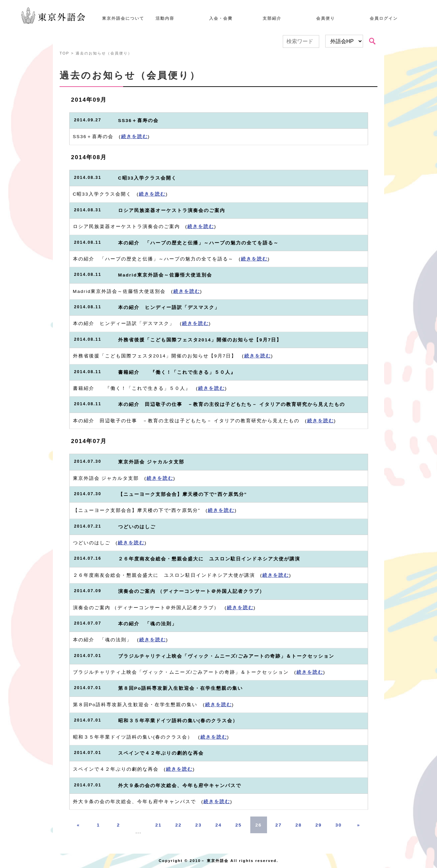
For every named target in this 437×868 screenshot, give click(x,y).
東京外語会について (123, 18)
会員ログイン (384, 18)
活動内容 (165, 18)
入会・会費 (221, 18)
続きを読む (135, 137)
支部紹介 (272, 18)
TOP (64, 53)
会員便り (326, 18)
